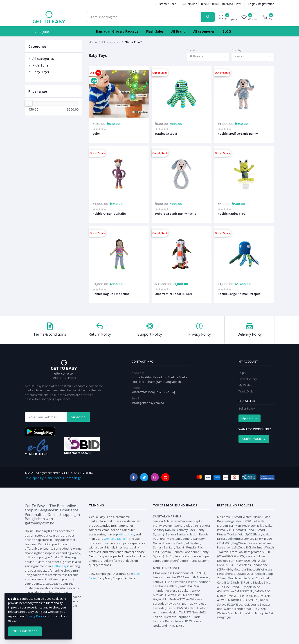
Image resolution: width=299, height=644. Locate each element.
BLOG (227, 31)
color (96, 134)
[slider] (29, 103)
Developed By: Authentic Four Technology (53, 478)
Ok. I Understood (25, 631)
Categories (43, 32)
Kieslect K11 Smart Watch (234, 517)
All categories (204, 31)
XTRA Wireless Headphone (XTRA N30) (179, 573)
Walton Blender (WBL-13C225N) (245, 609)
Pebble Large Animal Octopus (239, 294)
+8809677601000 (143, 392)
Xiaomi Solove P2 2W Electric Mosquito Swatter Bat (244, 604)
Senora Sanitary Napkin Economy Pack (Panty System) (181, 530)
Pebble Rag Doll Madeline (111, 294)
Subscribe (78, 417)
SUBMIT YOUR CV (254, 439)
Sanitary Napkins (167, 516)
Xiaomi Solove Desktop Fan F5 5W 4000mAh (241, 558)
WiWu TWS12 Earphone (184, 595)
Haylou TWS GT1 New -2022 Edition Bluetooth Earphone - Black (179, 615)
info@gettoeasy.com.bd (148, 403)
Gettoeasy (59, 566)
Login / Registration (261, 4)
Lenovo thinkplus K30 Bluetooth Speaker (181, 577)
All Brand (178, 31)
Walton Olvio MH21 (230, 613)
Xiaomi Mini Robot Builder (174, 294)
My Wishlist (246, 385)
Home (93, 42)
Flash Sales (155, 31)
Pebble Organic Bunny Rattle (176, 214)
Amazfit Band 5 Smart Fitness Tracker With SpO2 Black (241, 532)
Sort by (237, 50)
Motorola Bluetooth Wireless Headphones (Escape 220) (245, 572)
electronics (127, 534)
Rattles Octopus (166, 134)
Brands (192, 50)
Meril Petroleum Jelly (249, 526)
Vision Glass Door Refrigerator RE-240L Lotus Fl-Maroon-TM (244, 521)
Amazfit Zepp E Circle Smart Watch (251, 547)
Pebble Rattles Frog (232, 214)
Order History (248, 379)
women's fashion (116, 539)
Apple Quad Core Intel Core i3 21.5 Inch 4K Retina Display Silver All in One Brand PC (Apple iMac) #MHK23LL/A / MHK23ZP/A (244, 585)
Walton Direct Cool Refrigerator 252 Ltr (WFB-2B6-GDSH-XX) (245, 539)
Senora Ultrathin (187, 526)
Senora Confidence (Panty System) (185, 561)
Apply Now (250, 418)
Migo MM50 (177, 626)
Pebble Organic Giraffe (109, 214)
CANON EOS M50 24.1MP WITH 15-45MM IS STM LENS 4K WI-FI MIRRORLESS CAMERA (244, 596)
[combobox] (208, 57)
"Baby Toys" (133, 42)
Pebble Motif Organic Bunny (238, 134)
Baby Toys (39, 72)
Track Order (247, 391)
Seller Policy (247, 408)
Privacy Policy (35, 616)
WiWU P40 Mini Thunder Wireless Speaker (176, 588)
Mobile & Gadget (166, 568)
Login (242, 373)
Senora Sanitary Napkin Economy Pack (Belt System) (179, 541)
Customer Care (166, 4)
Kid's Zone (38, 65)
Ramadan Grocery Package (117, 31)
